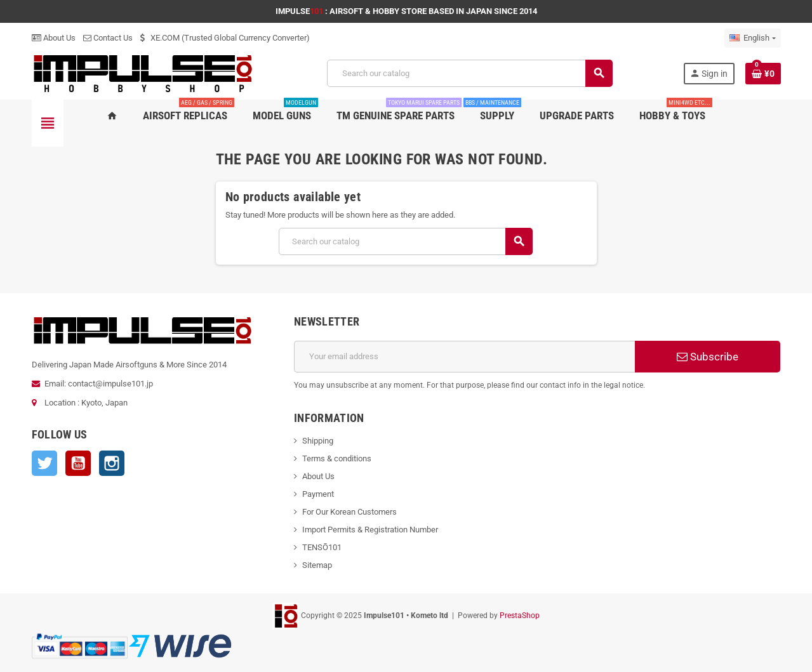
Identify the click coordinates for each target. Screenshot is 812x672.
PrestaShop (520, 616)
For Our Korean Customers (349, 512)
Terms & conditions (337, 458)
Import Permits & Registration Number (370, 530)
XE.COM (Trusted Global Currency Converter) (225, 38)
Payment (318, 494)
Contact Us (108, 38)
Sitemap (317, 565)
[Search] (469, 73)
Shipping (318, 441)
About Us (54, 38)
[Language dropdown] (752, 38)
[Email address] (464, 357)
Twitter (44, 463)
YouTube (78, 463)
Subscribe (708, 357)
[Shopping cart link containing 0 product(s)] (763, 74)
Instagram (112, 463)
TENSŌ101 (322, 547)
